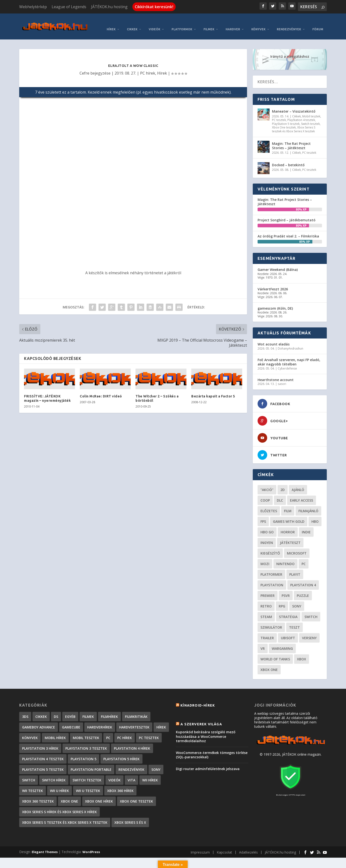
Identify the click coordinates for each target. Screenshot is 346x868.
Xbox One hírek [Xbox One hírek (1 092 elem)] (99, 795)
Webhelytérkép (33, 7)
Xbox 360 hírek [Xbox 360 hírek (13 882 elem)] (120, 784)
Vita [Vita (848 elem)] (131, 773)
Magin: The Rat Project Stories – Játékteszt (291, 139)
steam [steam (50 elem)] (266, 610)
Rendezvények (289, 22)
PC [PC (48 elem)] (304, 557)
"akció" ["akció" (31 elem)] (267, 483)
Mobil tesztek (311, 109)
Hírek (111, 22)
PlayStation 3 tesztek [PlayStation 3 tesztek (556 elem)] (86, 742)
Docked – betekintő (288, 158)
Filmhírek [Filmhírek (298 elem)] (109, 710)
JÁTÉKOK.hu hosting (109, 7)
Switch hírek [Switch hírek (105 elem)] (54, 773)
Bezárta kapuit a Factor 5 (213, 389)
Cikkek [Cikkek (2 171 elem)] (41, 710)
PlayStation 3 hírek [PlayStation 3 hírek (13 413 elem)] (40, 742)
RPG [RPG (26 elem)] (282, 599)
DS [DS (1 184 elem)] (56, 710)
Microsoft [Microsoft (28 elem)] (297, 546)
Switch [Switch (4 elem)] (29, 773)
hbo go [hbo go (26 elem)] (267, 525)
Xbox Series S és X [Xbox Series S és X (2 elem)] (130, 816)
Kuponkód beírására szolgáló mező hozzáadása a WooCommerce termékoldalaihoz (206, 730)
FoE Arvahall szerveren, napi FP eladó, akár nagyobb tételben (289, 355)
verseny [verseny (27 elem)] (309, 631)
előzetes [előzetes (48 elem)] (269, 504)
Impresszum (200, 845)
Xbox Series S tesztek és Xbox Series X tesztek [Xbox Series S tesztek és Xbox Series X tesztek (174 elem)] (65, 816)
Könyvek (258, 22)
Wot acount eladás (274, 337)
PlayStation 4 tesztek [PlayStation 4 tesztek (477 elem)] (43, 752)
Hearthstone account (276, 373)
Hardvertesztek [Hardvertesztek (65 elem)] (134, 720)
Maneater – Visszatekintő (294, 105)
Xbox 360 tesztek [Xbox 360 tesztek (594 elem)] (38, 795)
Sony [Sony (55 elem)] (297, 599)
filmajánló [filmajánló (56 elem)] (308, 504)
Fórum (318, 22)
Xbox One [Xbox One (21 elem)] (269, 663)
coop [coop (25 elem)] (265, 494)
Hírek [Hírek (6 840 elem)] (161, 720)
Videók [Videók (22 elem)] (114, 773)
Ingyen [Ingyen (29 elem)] (267, 536)
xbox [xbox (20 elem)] (302, 652)
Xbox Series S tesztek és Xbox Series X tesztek (294, 123)
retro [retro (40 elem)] (266, 599)
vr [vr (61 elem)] (263, 642)
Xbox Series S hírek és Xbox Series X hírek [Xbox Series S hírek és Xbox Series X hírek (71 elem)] (59, 805)
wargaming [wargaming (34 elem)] (282, 642)
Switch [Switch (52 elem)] (311, 610)
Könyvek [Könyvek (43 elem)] (30, 731)
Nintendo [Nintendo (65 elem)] (285, 557)
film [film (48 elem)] (288, 504)
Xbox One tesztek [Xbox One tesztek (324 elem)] (136, 795)
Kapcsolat (224, 845)
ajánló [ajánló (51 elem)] (298, 483)
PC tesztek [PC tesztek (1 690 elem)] (149, 731)
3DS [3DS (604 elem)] (25, 710)
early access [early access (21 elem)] (302, 494)
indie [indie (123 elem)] (306, 525)
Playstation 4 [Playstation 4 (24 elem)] (303, 578)
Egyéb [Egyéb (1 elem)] (70, 710)
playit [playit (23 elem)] (295, 568)
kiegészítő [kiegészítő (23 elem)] (270, 546)
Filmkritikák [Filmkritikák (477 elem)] (136, 710)
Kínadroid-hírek (198, 699)
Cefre (84, 66)
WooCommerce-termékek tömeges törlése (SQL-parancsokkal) (212, 748)
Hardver (233, 22)
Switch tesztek (310, 117)
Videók (154, 22)
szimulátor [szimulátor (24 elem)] (271, 621)
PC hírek (148, 66)
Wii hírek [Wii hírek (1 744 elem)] (150, 773)
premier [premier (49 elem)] (268, 589)
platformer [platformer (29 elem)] (271, 568)
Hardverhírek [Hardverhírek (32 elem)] (100, 720)
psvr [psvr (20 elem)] (286, 589)
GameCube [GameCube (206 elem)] (71, 720)
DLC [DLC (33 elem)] (280, 494)
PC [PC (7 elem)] (108, 731)
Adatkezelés (248, 845)
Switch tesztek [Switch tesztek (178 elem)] (87, 773)
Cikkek (132, 22)
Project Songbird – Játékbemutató (287, 213)
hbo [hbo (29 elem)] (315, 515)
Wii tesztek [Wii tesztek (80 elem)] (33, 784)
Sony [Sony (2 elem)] (156, 763)
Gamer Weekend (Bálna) (278, 263)
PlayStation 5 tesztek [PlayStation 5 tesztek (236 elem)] (43, 763)
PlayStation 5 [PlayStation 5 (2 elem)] (83, 752)
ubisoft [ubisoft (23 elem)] (288, 631)
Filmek (209, 22)
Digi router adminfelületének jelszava (208, 762)
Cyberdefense (287, 361)
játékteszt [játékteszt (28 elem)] (290, 536)
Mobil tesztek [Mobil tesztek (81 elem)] (86, 731)
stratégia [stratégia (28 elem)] (288, 610)
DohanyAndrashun (290, 341)
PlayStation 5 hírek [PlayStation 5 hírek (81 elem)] (121, 752)
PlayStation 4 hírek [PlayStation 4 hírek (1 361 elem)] (132, 742)
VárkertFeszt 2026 (273, 282)
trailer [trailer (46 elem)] (267, 631)
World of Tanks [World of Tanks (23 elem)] (275, 652)
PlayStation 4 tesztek (301, 113)
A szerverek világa (201, 717)
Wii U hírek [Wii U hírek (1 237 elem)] (59, 784)
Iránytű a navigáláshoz (290, 50)
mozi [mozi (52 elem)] (265, 557)
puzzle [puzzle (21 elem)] (303, 589)
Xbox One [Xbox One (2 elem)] (69, 795)
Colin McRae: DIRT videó (101, 389)
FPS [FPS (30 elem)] (263, 515)
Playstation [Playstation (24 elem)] (272, 578)
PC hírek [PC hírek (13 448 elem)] (125, 731)
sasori (282, 377)
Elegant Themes (45, 845)
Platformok (182, 22)
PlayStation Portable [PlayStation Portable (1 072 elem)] (91, 763)
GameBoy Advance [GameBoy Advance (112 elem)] (39, 720)
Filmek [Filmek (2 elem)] (88, 710)
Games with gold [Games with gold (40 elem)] (289, 515)
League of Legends (69, 7)
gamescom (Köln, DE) (275, 302)
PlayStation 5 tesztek (286, 117)
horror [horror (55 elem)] (288, 525)
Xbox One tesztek (284, 121)
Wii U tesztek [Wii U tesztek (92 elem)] (88, 784)
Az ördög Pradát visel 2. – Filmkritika (288, 229)
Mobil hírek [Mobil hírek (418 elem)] (55, 731)
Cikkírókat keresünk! (154, 7)
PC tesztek (279, 113)
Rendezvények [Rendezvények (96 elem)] (131, 763)
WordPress (91, 845)
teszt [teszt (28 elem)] (294, 621)
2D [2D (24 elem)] (283, 483)
